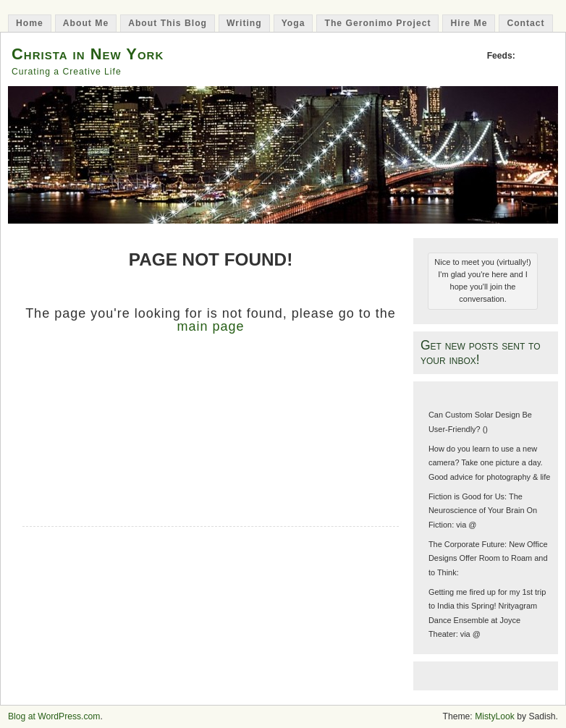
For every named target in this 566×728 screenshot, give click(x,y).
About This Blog (168, 23)
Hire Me (469, 23)
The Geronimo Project (377, 23)
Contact (525, 23)
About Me (86, 23)
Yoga (293, 23)
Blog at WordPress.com (54, 716)
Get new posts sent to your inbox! (481, 352)
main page (210, 326)
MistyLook (495, 716)
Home (30, 23)
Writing (244, 23)
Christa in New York (88, 54)
